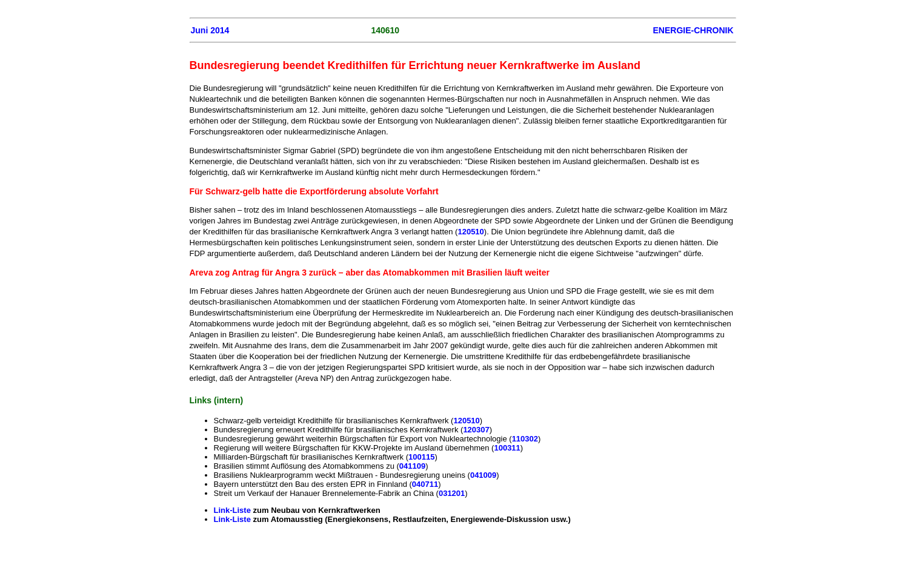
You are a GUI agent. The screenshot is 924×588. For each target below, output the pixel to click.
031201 (452, 493)
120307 (476, 430)
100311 (507, 448)
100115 (421, 457)
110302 (525, 439)
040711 (425, 484)
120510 (470, 232)
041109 (412, 466)
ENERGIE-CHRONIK (693, 30)
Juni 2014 (210, 30)
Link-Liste (234, 510)
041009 (483, 475)
